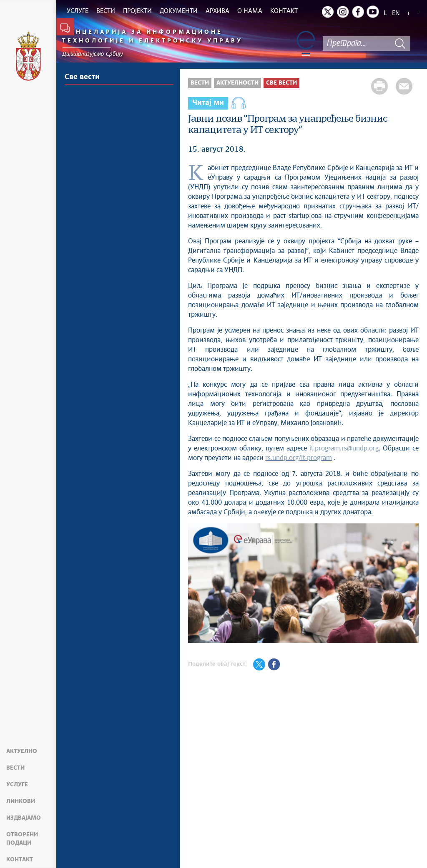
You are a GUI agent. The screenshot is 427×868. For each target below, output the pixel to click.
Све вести (82, 77)
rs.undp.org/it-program (299, 458)
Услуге (17, 785)
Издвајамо (24, 818)
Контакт (20, 860)
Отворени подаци (22, 839)
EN (396, 13)
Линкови (21, 801)
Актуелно (22, 751)
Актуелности (237, 83)
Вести (15, 768)
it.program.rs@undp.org (344, 448)
